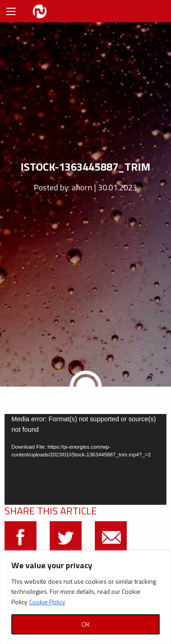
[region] (85, 597)
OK (86, 624)
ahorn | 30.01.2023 (104, 187)
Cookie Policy (47, 602)
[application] (85, 460)
